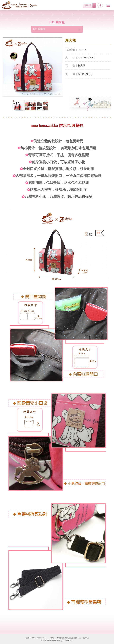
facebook (100, 5)
